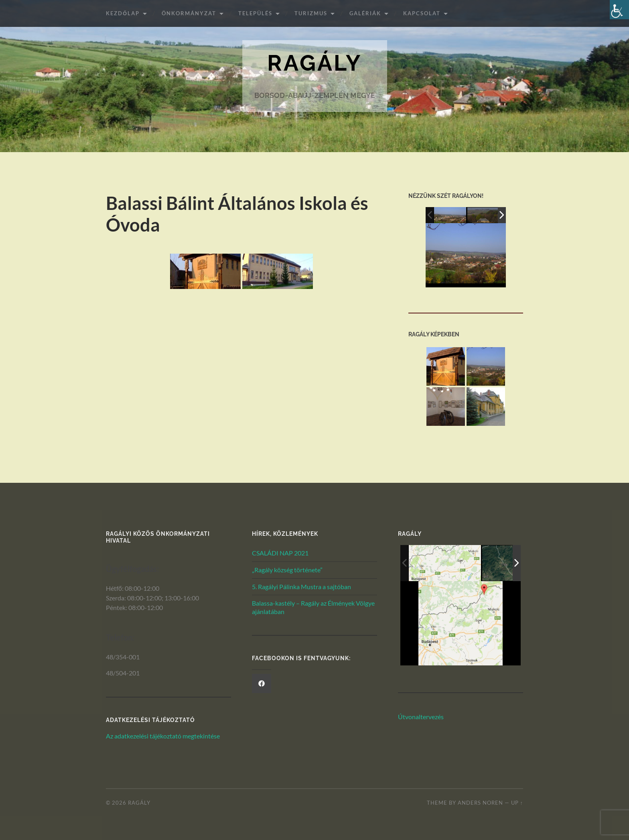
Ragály (314, 63)
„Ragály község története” (287, 570)
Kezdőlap (123, 13)
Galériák (365, 13)
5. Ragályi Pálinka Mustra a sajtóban (301, 587)
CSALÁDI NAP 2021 (280, 553)
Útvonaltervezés (421, 717)
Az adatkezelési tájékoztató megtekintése (163, 736)
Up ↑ (517, 803)
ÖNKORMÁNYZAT (189, 13)
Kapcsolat (422, 13)
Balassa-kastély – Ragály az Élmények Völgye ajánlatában (313, 608)
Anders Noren (480, 803)
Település (255, 13)
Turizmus (311, 13)
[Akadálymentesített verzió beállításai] (619, 10)
